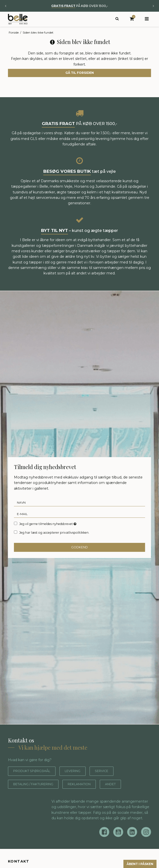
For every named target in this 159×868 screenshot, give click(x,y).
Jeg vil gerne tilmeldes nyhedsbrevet (48, 524)
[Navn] (79, 502)
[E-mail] (79, 514)
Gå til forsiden (80, 73)
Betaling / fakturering (38, 784)
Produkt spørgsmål (35, 771)
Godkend (79, 547)
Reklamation (91, 784)
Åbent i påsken (136, 863)
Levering (81, 771)
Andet (126, 784)
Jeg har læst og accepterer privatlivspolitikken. (54, 533)
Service (112, 771)
